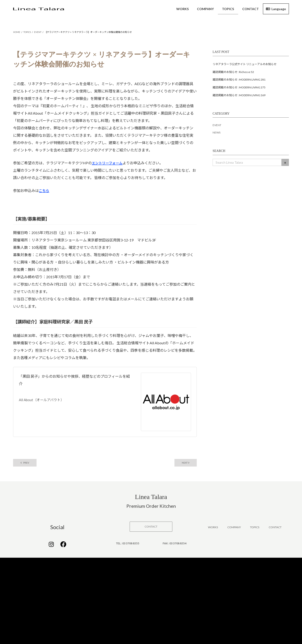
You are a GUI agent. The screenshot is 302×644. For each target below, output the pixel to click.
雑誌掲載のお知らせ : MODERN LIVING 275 (239, 88)
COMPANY (234, 528)
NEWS (217, 133)
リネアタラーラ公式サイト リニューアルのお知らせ (245, 65)
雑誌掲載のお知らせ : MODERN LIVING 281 (239, 80)
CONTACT (275, 528)
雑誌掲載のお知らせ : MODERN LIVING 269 (239, 96)
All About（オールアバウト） (43, 401)
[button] (151, 528)
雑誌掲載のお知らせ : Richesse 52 (233, 72)
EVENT (217, 126)
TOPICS (255, 528)
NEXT (184, 464)
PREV (27, 464)
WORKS (213, 528)
